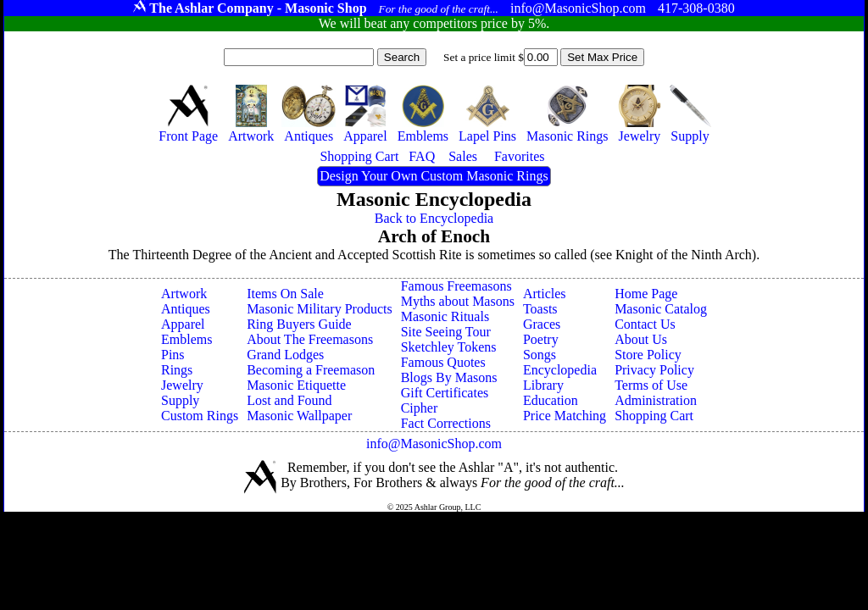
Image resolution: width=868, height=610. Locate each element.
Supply (180, 400)
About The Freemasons (310, 339)
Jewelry (182, 385)
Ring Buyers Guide (299, 324)
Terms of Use (651, 385)
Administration (656, 400)
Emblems (186, 339)
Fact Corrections (446, 423)
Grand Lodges (285, 355)
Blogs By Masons (449, 377)
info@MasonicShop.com (434, 444)
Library (543, 385)
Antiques (186, 309)
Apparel (183, 324)
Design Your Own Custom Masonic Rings (434, 176)
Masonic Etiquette (296, 385)
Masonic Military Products (320, 309)
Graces (542, 324)
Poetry (541, 339)
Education (551, 400)
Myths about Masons (458, 301)
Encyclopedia (560, 370)
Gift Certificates (445, 393)
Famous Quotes (443, 362)
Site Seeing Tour (446, 332)
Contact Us (645, 324)
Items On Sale (285, 294)
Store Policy (648, 355)
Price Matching (565, 416)
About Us (641, 339)
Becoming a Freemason (311, 370)
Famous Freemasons (456, 286)
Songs (540, 355)
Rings (177, 370)
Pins (173, 355)
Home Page (646, 294)
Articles (545, 294)
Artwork (184, 294)
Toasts (540, 309)
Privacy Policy (654, 370)
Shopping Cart (654, 416)
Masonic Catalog (661, 309)
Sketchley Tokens (449, 347)
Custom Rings (200, 416)
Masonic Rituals (445, 316)
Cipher (420, 408)
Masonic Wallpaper (299, 416)
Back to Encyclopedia (434, 218)
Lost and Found (289, 400)
